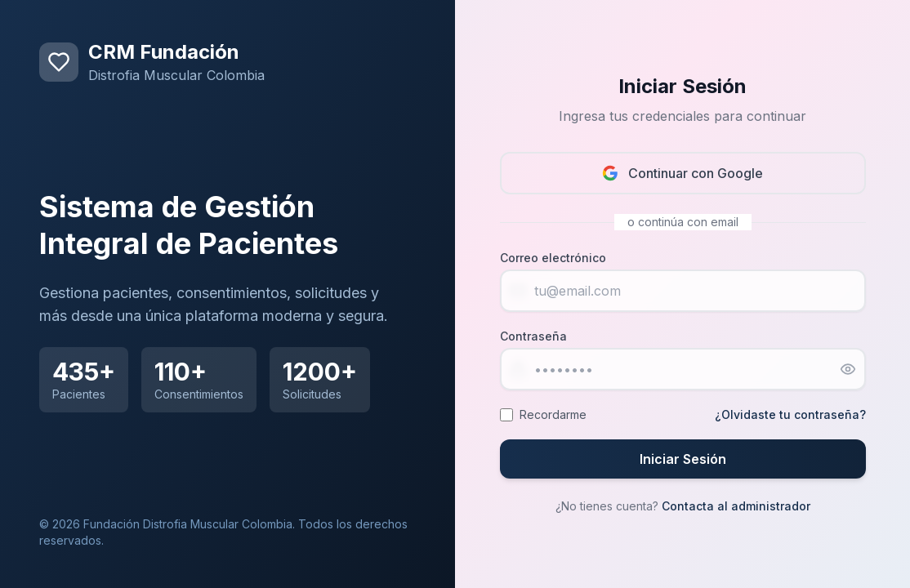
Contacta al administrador (736, 506)
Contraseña (533, 336)
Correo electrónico (553, 258)
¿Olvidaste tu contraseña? (790, 414)
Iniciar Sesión (683, 459)
